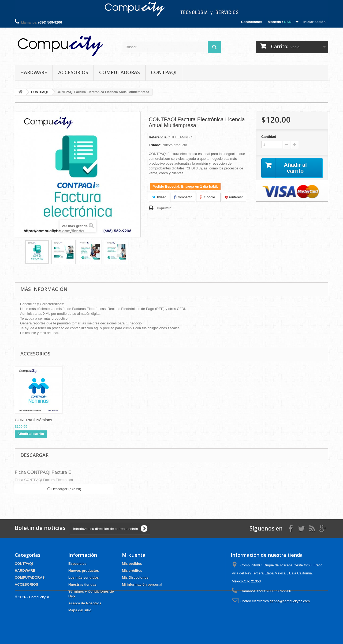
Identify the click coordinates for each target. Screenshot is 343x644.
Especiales (77, 564)
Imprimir (164, 208)
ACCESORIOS (73, 72)
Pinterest (234, 197)
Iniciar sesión (314, 22)
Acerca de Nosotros (85, 603)
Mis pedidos (132, 564)
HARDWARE (34, 72)
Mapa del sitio (80, 610)
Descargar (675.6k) (64, 489)
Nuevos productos (84, 571)
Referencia (158, 137)
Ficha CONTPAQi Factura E (43, 472)
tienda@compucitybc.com (290, 601)
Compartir (183, 197)
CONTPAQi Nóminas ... (89, 420)
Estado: (155, 145)
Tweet (159, 197)
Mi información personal (142, 584)
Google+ (208, 197)
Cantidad (269, 137)
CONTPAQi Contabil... (35, 420)
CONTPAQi (164, 72)
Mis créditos (132, 571)
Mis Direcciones (135, 577)
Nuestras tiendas (82, 584)
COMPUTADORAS (120, 72)
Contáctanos (251, 22)
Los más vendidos (83, 577)
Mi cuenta (134, 555)
